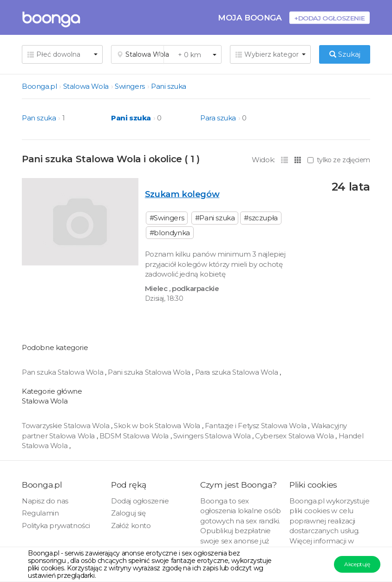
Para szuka (218, 118)
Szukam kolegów (182, 194)
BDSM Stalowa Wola (135, 436)
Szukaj (345, 54)
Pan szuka (39, 118)
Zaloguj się (128, 513)
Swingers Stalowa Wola (213, 436)
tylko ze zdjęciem (339, 160)
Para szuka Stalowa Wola (237, 372)
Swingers (130, 86)
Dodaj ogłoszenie (140, 501)
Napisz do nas (45, 501)
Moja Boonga (250, 17)
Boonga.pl (39, 86)
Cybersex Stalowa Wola (295, 436)
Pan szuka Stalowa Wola (63, 372)
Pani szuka (169, 86)
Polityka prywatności (56, 526)
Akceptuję (357, 564)
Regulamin (40, 513)
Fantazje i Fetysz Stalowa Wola (257, 426)
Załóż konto (131, 526)
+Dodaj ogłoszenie (330, 18)
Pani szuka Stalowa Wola (150, 372)
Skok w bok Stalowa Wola (158, 426)
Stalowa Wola (86, 86)
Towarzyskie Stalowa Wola (66, 426)
